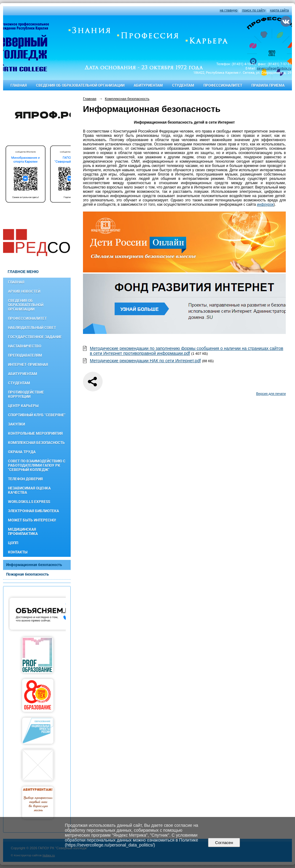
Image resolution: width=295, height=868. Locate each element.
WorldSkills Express (29, 502)
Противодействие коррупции (26, 394)
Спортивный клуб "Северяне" (37, 415)
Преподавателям (25, 355)
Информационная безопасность (34, 565)
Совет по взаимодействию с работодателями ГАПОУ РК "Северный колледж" (37, 466)
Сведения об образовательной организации (80, 85)
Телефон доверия (25, 479)
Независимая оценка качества (29, 490)
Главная (19, 85)
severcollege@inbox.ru (274, 68)
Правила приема (268, 85)
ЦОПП (13, 543)
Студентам (183, 85)
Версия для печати (271, 394)
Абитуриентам (148, 85)
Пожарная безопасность (28, 574)
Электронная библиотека (33, 511)
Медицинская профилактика (23, 532)
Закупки (16, 424)
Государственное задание (35, 337)
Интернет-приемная (28, 365)
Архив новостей (24, 291)
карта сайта (279, 10)
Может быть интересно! (32, 520)
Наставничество (25, 346)
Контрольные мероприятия (35, 434)
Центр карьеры (23, 406)
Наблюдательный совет (32, 328)
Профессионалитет (223, 85)
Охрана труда (22, 452)
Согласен (224, 843)
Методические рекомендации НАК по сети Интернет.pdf (145, 361)
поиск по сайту (254, 10)
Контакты (18, 552)
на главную (229, 10)
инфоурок (265, 204)
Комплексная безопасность (36, 443)
